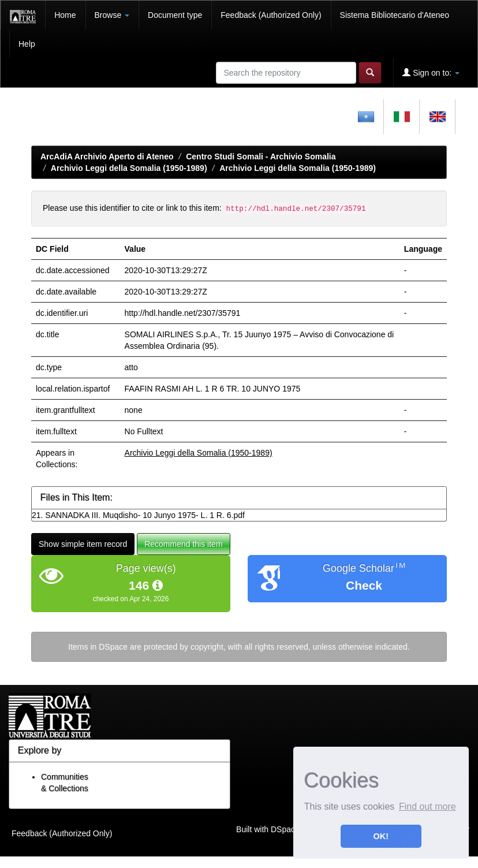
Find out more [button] (427, 806)
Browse (112, 15)
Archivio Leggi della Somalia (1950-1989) (129, 168)
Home (65, 15)
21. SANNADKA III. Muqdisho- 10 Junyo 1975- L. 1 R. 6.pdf (138, 515)
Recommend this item (183, 544)
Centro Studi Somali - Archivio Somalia (261, 157)
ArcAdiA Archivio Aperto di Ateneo (107, 157)
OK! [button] (381, 836)
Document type (175, 15)
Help (27, 44)
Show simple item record (83, 544)
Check (364, 585)
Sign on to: (431, 72)
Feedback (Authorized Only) (271, 15)
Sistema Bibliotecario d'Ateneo (395, 15)
